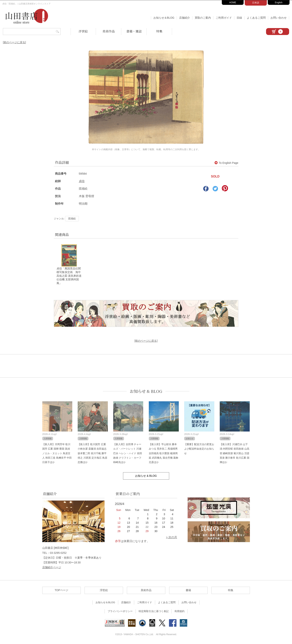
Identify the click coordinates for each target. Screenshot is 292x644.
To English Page (226, 163)
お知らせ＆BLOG (164, 18)
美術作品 (109, 31)
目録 (239, 18)
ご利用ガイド (224, 18)
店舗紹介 (185, 18)
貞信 (82, 181)
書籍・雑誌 (134, 31)
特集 (159, 31)
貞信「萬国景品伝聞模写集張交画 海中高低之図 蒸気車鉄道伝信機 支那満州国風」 (69, 276)
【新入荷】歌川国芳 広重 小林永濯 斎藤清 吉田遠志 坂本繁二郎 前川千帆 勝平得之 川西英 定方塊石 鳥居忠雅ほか (92, 454)
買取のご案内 (203, 18)
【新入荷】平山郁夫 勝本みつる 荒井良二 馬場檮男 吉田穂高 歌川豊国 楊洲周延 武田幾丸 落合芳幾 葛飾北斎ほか (164, 454)
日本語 (256, 3)
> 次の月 (172, 538)
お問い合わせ (279, 18)
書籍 (188, 591)
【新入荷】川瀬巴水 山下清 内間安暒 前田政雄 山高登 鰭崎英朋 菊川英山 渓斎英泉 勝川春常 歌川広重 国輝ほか (235, 454)
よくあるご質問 (256, 18)
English (279, 2)
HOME (233, 2)
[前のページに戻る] (14, 42)
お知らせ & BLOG (146, 392)
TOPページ (61, 591)
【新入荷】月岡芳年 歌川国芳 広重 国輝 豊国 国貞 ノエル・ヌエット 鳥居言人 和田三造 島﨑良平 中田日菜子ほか (57, 454)
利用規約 (180, 612)
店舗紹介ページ (52, 568)
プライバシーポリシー (120, 612)
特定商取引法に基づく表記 (154, 612)
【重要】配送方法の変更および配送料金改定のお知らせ (199, 449)
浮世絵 (83, 31)
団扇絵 (72, 219)
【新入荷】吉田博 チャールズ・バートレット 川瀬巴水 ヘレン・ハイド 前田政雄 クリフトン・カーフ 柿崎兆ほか (128, 454)
